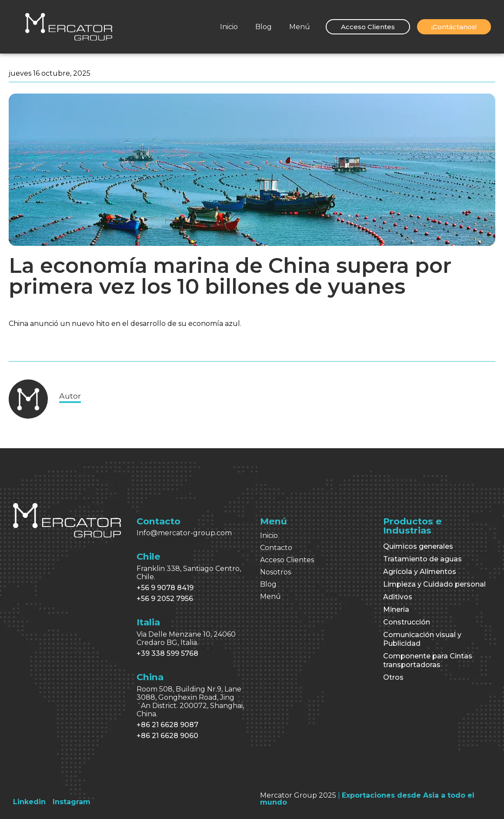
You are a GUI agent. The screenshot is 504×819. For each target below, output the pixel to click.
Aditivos (398, 597)
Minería (396, 609)
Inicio (229, 27)
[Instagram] (72, 802)
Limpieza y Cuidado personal (434, 584)
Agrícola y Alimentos (420, 572)
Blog (264, 27)
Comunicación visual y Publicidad (422, 639)
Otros (393, 677)
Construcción (407, 622)
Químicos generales (418, 546)
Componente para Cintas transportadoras (428, 660)
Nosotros (275, 572)
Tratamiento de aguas (422, 559)
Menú (300, 27)
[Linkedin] (29, 802)
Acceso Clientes (287, 560)
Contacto (276, 548)
